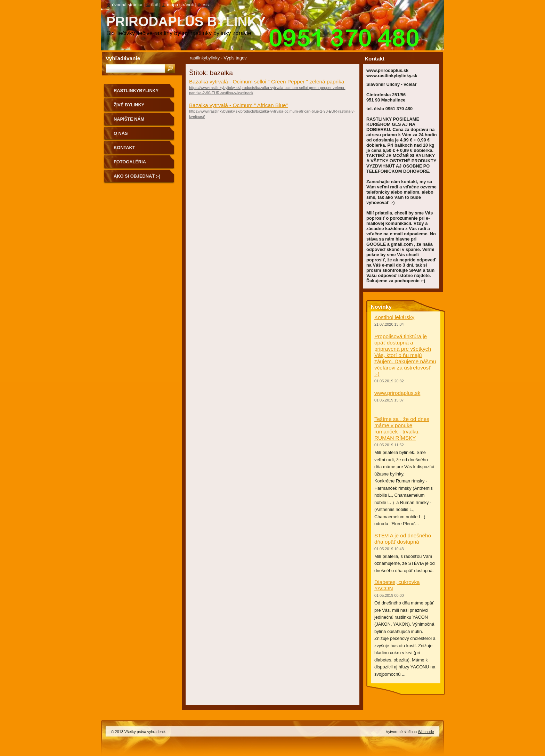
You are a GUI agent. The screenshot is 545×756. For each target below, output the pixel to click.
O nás (121, 133)
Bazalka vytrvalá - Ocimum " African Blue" (238, 105)
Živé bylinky (129, 105)
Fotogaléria (130, 162)
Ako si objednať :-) (137, 176)
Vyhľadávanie (123, 58)
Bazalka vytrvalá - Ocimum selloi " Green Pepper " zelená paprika (267, 82)
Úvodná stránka (127, 5)
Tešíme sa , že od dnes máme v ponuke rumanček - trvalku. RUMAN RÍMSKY (402, 428)
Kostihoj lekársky (394, 317)
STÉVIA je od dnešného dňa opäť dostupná (403, 539)
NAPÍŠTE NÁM (129, 119)
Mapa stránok (180, 5)
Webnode (426, 732)
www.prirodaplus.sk (397, 393)
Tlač (155, 5)
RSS (206, 5)
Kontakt (124, 148)
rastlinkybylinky (205, 58)
